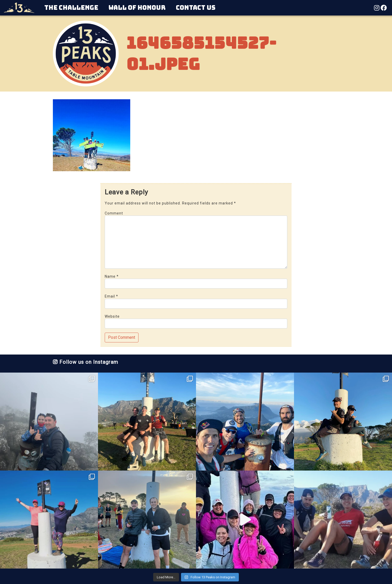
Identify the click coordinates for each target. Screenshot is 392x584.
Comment (114, 213)
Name (112, 276)
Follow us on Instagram (85, 362)
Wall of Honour (137, 8)
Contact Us (196, 8)
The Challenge (71, 8)
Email (111, 296)
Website (112, 316)
